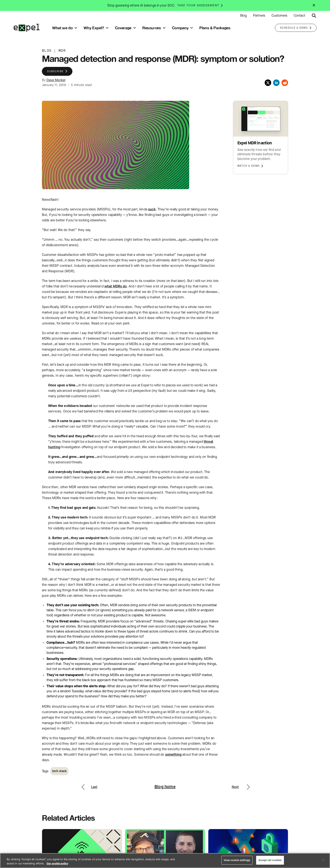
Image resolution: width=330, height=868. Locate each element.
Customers (279, 16)
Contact (299, 16)
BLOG (47, 51)
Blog (243, 16)
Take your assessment (198, 5)
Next (248, 784)
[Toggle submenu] (76, 28)
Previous (88, 784)
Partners (259, 16)
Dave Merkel (56, 80)
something (173, 754)
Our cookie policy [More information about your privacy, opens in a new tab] (57, 863)
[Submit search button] (314, 16)
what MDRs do (116, 286)
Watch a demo (249, 166)
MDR (62, 51)
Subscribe (55, 71)
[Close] (323, 860)
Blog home (165, 787)
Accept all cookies (270, 860)
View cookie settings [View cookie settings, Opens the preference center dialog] (237, 860)
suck (152, 209)
